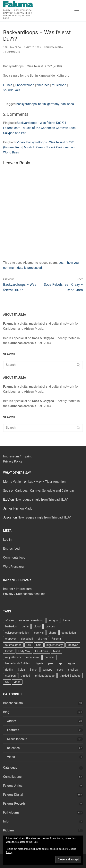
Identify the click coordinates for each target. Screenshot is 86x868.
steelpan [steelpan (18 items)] (10, 676)
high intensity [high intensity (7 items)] (55, 645)
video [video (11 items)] (17, 682)
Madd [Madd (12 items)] (56, 651)
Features (13, 730)
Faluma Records (14, 804)
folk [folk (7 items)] (29, 645)
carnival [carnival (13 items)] (39, 633)
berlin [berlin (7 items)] (25, 626)
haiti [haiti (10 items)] (39, 645)
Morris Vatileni (13, 482)
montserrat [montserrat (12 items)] (33, 657)
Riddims (9, 830)
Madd (28, 508)
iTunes (8, 85)
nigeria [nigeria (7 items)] (39, 663)
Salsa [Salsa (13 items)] (21, 670)
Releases (13, 748)
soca (70, 104)
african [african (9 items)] (9, 620)
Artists (12, 721)
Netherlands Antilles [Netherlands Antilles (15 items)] (18, 663)
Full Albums (11, 812)
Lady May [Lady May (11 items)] (24, 651)
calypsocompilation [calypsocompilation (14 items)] (17, 633)
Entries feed (11, 549)
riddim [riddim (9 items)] (9, 670)
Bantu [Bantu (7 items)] (66, 620)
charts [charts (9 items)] (53, 633)
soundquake (12, 90)
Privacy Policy (13, 461)
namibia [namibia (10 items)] (49, 657)
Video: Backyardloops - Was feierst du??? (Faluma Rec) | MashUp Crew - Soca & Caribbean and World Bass (40, 147)
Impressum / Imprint (17, 456)
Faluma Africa (13, 786)
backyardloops (27, 104)
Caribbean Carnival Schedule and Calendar (45, 491)
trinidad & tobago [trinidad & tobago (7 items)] (70, 676)
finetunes (43, 85)
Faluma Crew (12, 47)
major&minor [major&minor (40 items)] (13, 657)
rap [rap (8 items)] (60, 663)
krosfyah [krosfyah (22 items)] (73, 645)
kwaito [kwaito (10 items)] (9, 651)
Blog (6, 712)
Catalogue (10, 768)
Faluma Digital (54, 47)
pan (63, 104)
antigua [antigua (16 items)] (53, 620)
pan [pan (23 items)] (51, 663)
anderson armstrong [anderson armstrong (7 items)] (31, 620)
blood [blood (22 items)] (37, 626)
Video (11, 757)
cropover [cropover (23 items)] (11, 639)
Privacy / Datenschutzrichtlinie (24, 594)
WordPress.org (13, 567)
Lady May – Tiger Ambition (47, 482)
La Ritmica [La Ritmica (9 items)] (42, 651)
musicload (59, 85)
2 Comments (12, 52)
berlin (42, 104)
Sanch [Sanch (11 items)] (34, 670)
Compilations (12, 777)
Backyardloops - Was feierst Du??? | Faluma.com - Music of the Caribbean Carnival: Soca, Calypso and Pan (40, 128)
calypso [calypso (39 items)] (50, 626)
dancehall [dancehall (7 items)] (27, 639)
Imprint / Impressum (17, 589)
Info (6, 821)
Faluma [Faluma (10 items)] (56, 639)
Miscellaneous (17, 739)
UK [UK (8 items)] (7, 682)
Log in (7, 540)
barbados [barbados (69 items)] (11, 626)
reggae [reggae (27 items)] (71, 663)
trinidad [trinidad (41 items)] (25, 676)
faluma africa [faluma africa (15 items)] (13, 645)
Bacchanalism (13, 703)
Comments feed (14, 557)
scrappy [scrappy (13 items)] (47, 670)
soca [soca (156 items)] (60, 670)
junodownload (24, 85)
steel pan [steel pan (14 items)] (74, 670)
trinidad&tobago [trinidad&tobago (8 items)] (45, 676)
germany (53, 104)
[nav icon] (77, 11)
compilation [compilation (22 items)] (69, 633)
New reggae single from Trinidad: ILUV (41, 500)
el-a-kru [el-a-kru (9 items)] (42, 639)
